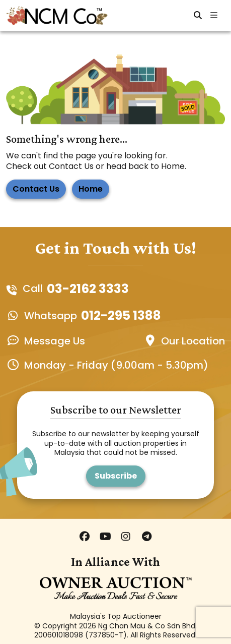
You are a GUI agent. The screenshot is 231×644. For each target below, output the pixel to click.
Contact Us (36, 189)
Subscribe (116, 476)
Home (91, 189)
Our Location (193, 341)
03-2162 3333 (88, 289)
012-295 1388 (121, 315)
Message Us (55, 341)
